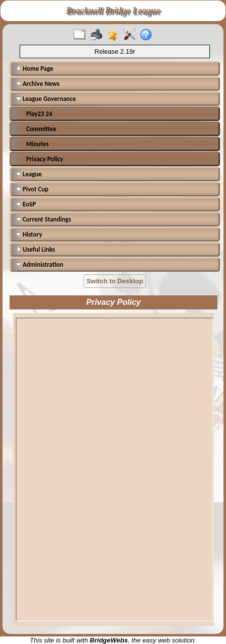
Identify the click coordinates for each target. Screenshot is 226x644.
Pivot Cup (32, 189)
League (29, 174)
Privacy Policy (45, 159)
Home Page (35, 69)
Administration (40, 264)
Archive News (38, 84)
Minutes (37, 144)
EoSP (26, 204)
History (29, 234)
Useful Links (35, 249)
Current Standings (44, 219)
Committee (41, 129)
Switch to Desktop (115, 281)
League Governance (46, 99)
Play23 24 (39, 114)
